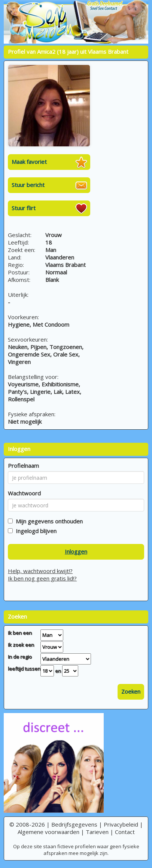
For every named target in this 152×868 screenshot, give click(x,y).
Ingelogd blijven (35, 531)
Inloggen (76, 551)
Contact (125, 832)
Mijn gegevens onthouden (48, 521)
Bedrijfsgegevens (74, 824)
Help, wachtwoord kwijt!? (40, 571)
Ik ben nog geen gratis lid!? (42, 578)
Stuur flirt (24, 208)
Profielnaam (23, 466)
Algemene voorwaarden (48, 832)
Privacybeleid (121, 824)
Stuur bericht (28, 185)
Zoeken (131, 691)
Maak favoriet (29, 162)
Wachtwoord (24, 493)
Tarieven (97, 832)
